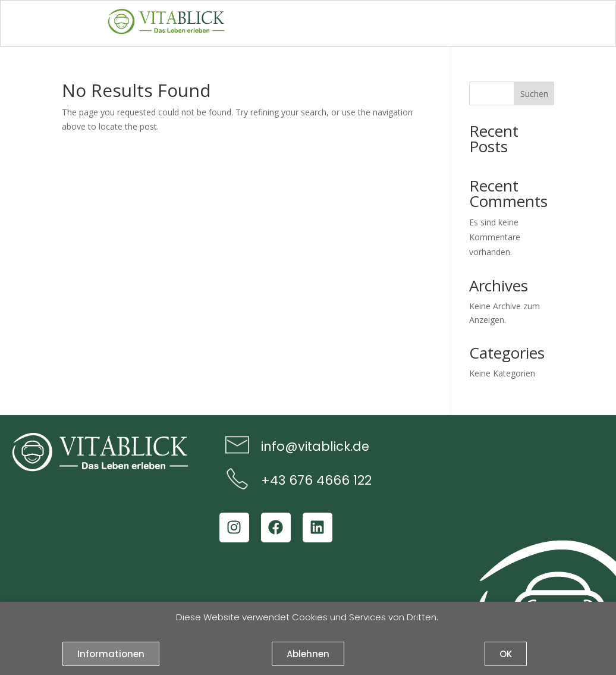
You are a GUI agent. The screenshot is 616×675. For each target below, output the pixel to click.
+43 (273, 480)
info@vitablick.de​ (315, 446)
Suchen (534, 94)
